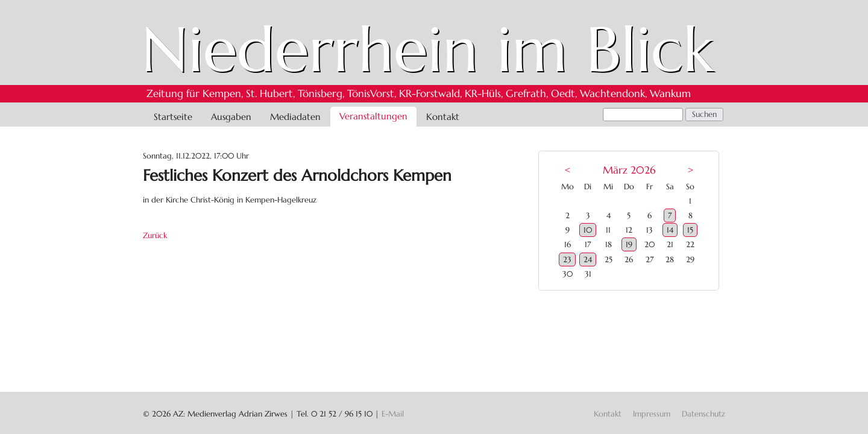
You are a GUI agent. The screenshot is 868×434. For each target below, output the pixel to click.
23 (567, 259)
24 (588, 259)
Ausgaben (231, 117)
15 (690, 230)
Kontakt (443, 117)
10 (588, 230)
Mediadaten (295, 117)
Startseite (173, 117)
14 (670, 230)
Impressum (652, 414)
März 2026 (629, 170)
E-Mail (393, 414)
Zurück (155, 235)
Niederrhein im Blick (428, 49)
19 (629, 244)
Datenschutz (703, 414)
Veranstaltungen (373, 116)
